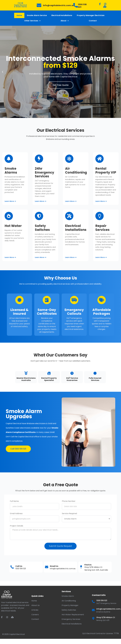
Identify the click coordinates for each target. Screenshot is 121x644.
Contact (93, 21)
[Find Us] (81, 567)
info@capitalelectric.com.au (59, 5)
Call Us (19, 566)
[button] (3, 72)
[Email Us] (47, 567)
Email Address (16, 514)
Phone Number (69, 501)
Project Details (17, 526)
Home (19, 15)
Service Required (69, 514)
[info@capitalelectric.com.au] (39, 5)
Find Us (88, 565)
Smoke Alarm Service (37, 15)
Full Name (14, 501)
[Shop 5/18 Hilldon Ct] (93, 618)
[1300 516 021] (76, 5)
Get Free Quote (61, 85)
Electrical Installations (62, 15)
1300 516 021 (82, 6)
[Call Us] (12, 567)
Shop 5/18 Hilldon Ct (106, 617)
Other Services (32, 21)
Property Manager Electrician (91, 15)
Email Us (54, 566)
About (65, 21)
